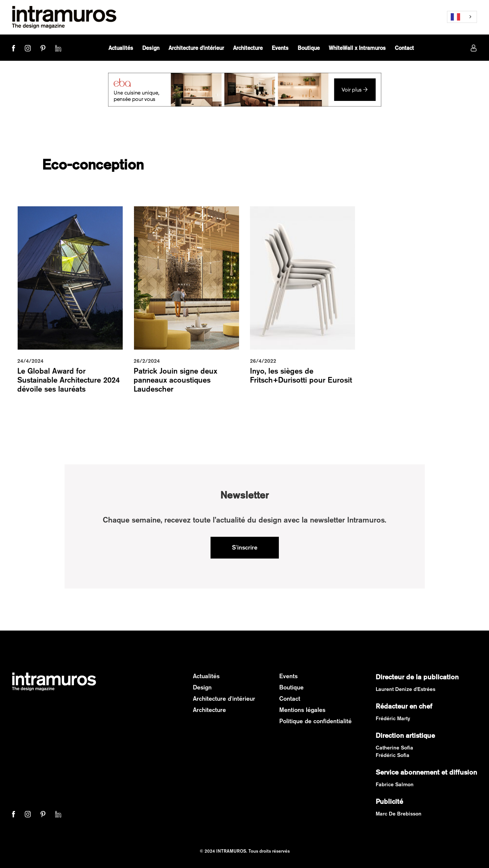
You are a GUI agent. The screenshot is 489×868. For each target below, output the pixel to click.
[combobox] (462, 17)
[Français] (462, 17)
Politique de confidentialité (315, 721)
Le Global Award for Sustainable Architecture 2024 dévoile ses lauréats (68, 380)
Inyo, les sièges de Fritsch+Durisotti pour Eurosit (301, 375)
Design (202, 687)
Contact (290, 699)
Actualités (206, 676)
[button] (151, 48)
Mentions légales (302, 710)
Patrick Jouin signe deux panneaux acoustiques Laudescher (175, 380)
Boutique (291, 687)
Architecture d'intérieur (224, 699)
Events (288, 676)
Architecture (209, 710)
